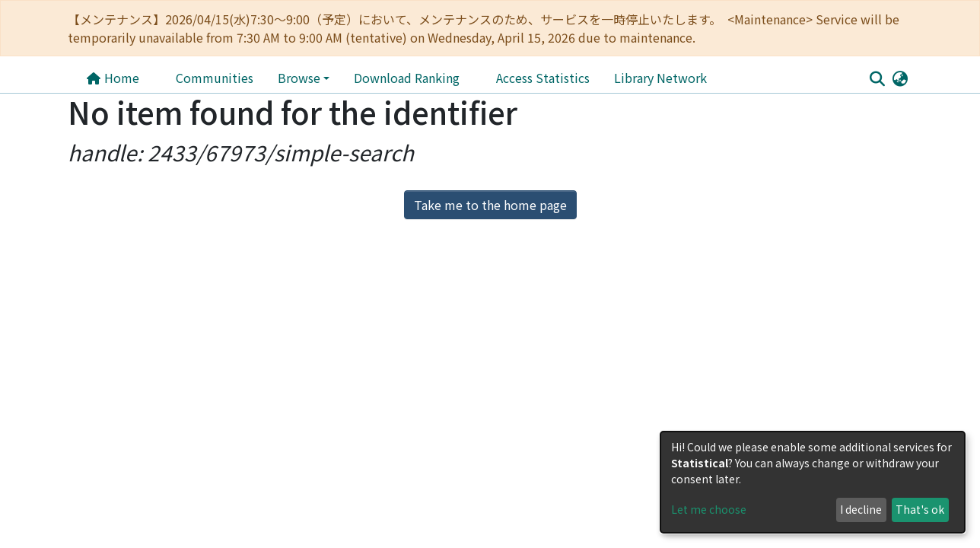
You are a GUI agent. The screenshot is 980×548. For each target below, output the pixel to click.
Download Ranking (407, 78)
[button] (900, 78)
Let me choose (709, 509)
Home (113, 78)
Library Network (530, 78)
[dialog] (813, 482)
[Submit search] (877, 78)
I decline (861, 509)
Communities (215, 78)
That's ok (920, 509)
